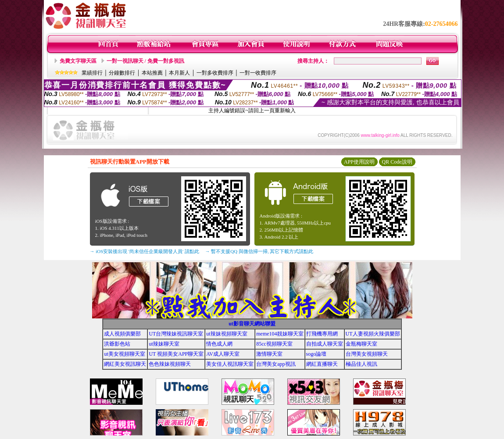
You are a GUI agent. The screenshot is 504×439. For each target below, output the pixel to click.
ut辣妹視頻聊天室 (227, 334)
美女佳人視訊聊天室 (230, 364)
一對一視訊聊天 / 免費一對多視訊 (145, 61)
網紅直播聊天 (322, 364)
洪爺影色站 (117, 344)
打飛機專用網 (322, 334)
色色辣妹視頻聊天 (170, 364)
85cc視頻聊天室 (274, 344)
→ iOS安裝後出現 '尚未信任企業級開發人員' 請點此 (145, 251)
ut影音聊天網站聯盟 (252, 324)
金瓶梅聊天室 (361, 344)
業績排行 (92, 73)
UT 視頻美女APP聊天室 (176, 354)
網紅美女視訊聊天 (125, 364)
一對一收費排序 (258, 73)
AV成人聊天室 (223, 354)
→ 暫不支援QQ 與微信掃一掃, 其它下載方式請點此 (259, 251)
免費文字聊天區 (78, 61)
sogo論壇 (316, 354)
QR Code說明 (397, 162)
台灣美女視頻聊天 (367, 354)
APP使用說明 (359, 162)
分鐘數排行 (122, 73)
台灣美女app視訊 (276, 364)
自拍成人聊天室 (325, 344)
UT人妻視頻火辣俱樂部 (373, 334)
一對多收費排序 (215, 73)
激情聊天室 (269, 354)
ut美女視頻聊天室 (124, 354)
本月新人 (179, 73)
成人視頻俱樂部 (122, 334)
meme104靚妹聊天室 (280, 334)
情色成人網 (219, 344)
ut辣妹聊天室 (164, 344)
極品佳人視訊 (361, 364)
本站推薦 (152, 73)
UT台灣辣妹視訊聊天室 (176, 334)
